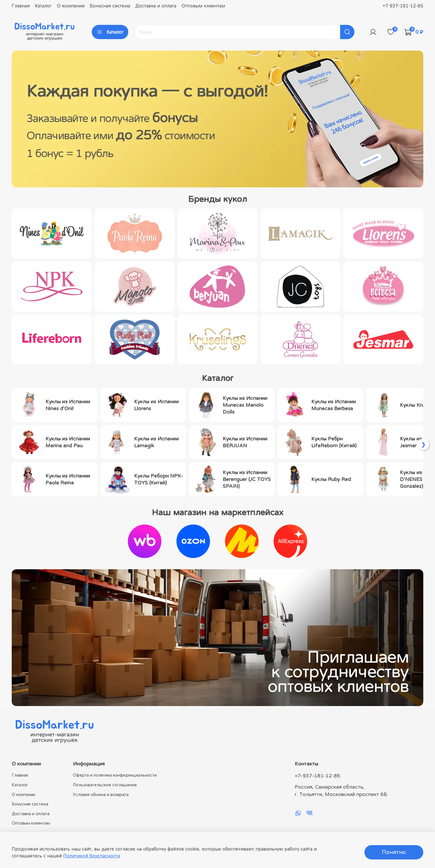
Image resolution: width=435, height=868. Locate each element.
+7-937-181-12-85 (317, 776)
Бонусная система (110, 6)
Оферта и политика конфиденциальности (115, 775)
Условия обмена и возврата (101, 794)
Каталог (43, 6)
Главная (21, 6)
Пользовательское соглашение (105, 785)
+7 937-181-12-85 (403, 6)
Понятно (394, 852)
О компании (71, 6)
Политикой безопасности (92, 856)
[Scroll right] (423, 444)
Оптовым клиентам (203, 6)
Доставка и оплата (156, 6)
